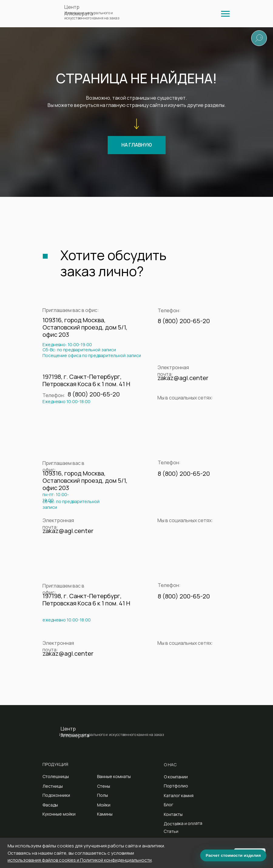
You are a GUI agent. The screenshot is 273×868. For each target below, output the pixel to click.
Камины (105, 814)
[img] (225, 14)
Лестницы (53, 786)
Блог (169, 805)
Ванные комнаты (114, 776)
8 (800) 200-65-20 (184, 321)
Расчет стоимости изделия (233, 855)
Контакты (173, 814)
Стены (104, 786)
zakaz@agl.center (183, 378)
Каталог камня (179, 795)
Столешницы (56, 776)
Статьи (171, 831)
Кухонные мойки (59, 814)
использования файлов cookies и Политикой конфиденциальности (80, 860)
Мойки (104, 805)
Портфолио (176, 786)
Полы (103, 795)
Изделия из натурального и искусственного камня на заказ (92, 15)
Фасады (50, 805)
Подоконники (56, 795)
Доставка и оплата (183, 823)
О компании (176, 777)
